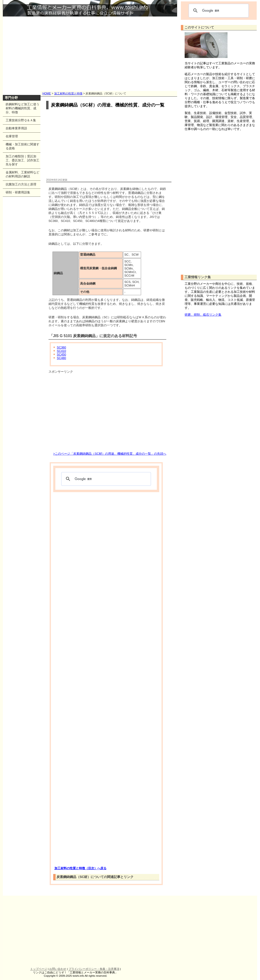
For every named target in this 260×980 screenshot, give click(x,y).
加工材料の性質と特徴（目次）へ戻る (80, 868)
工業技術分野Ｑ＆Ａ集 (21, 120)
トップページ (39, 969)
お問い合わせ (58, 969)
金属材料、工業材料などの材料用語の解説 (22, 174)
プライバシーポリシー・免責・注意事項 (94, 969)
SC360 (61, 347)
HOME (47, 94)
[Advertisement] (90, 52)
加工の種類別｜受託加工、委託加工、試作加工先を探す (22, 160)
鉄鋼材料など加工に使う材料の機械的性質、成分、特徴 (22, 108)
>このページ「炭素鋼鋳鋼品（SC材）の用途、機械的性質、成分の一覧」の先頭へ (110, 454)
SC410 (61, 351)
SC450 (61, 354)
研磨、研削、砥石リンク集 (203, 315)
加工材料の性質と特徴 (68, 94)
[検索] (105, 479)
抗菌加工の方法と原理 (21, 184)
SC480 (61, 358)
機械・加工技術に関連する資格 (22, 146)
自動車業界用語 (16, 128)
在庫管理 (12, 136)
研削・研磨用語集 (18, 192)
